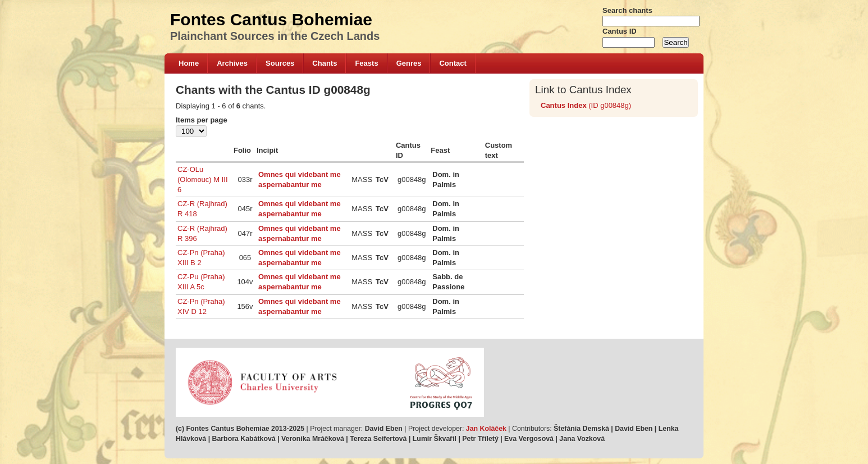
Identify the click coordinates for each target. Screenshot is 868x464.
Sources (280, 63)
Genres (409, 63)
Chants (325, 63)
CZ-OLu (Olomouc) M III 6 (203, 179)
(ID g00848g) (586, 105)
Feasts (366, 63)
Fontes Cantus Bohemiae (271, 19)
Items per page (202, 120)
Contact (453, 63)
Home (189, 63)
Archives (232, 63)
